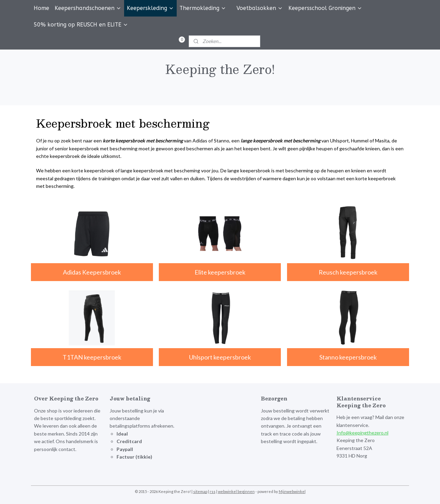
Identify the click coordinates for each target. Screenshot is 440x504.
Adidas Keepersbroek (92, 272)
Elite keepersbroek (220, 272)
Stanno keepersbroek (348, 357)
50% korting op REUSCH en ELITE (81, 25)
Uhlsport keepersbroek (220, 357)
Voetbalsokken (260, 8)
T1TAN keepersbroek (92, 357)
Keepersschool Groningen (325, 8)
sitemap (200, 491)
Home (41, 8)
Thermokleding (203, 8)
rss (213, 491)
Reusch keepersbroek (348, 272)
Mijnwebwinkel (292, 491)
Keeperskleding (150, 8)
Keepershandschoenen (88, 8)
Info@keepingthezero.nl (362, 433)
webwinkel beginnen (236, 491)
